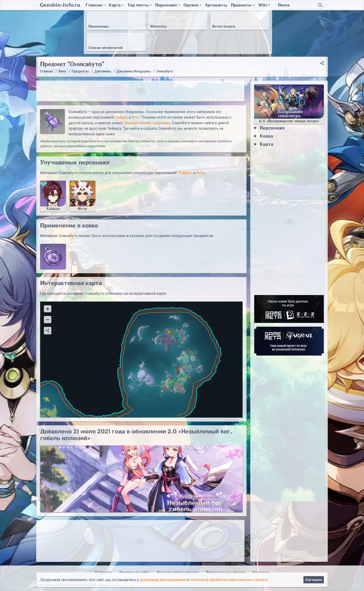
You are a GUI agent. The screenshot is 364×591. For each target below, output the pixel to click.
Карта (116, 5)
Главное (95, 5)
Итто (136, 117)
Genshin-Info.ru (60, 5)
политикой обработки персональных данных (229, 580)
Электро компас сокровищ (147, 123)
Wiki (264, 5)
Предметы (243, 5)
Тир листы (139, 5)
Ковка (266, 136)
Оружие (193, 5)
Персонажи (168, 5)
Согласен (314, 580)
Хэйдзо (121, 117)
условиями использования (163, 580)
